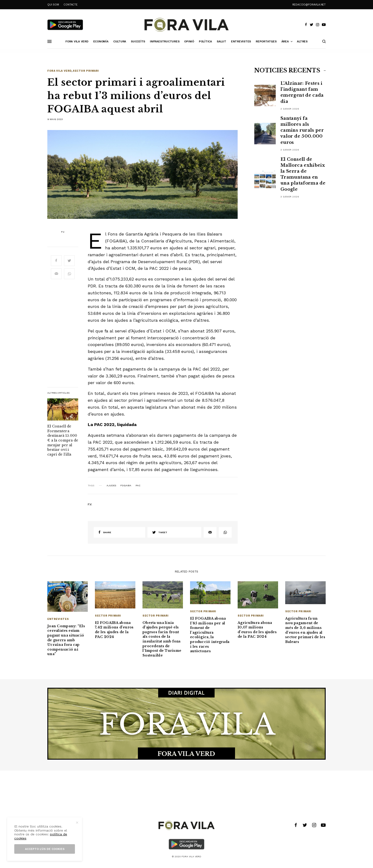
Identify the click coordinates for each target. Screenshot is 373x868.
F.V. (63, 232)
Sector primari (86, 71)
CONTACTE (70, 5)
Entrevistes (58, 619)
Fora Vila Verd (59, 71)
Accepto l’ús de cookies (45, 849)
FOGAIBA (126, 486)
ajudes (111, 486)
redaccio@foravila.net (309, 5)
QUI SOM (53, 5)
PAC (138, 486)
